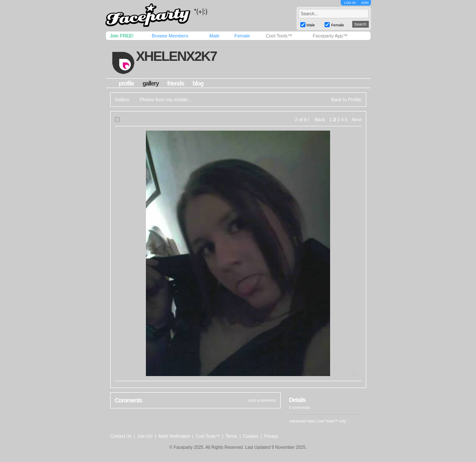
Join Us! (145, 436)
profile (126, 83)
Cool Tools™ (279, 36)
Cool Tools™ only (331, 421)
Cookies (251, 436)
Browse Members (170, 36)
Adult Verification (174, 436)
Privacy (271, 436)
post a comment (262, 400)
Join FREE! (122, 36)
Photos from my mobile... (165, 100)
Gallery (122, 100)
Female (242, 36)
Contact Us (121, 436)
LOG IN (350, 3)
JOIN (365, 3)
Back (320, 120)
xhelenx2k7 (176, 56)
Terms (231, 436)
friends (176, 83)
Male (214, 36)
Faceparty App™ (330, 36)
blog (198, 83)
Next (357, 120)
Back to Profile (346, 100)
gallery (151, 83)
